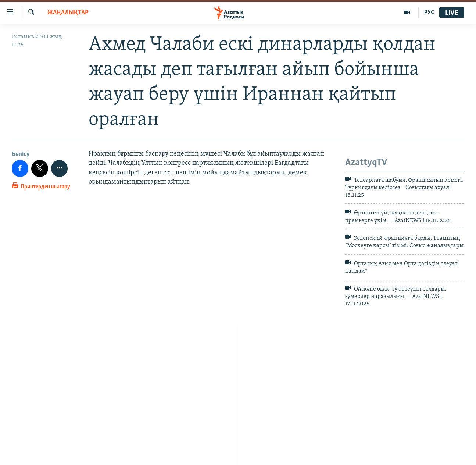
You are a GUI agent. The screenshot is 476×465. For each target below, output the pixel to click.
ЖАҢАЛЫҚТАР (68, 13)
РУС (429, 13)
